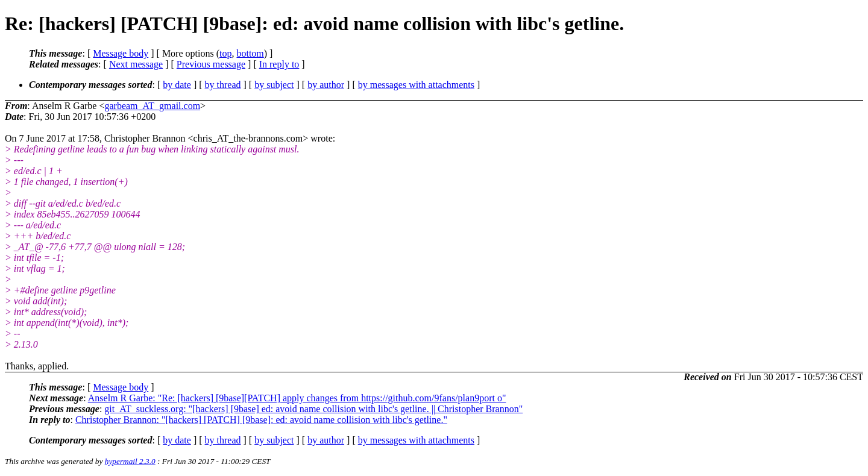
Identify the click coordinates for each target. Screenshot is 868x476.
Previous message (211, 64)
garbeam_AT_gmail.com (152, 106)
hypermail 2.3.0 (130, 461)
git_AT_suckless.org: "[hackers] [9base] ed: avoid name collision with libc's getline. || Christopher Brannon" (313, 409)
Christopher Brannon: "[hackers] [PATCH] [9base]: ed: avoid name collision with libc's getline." (261, 420)
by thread (223, 85)
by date (177, 85)
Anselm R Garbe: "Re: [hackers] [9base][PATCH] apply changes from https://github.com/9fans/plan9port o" (297, 398)
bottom (250, 53)
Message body (121, 53)
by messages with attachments (416, 85)
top (225, 53)
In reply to (279, 64)
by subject (274, 85)
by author (326, 85)
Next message (136, 64)
